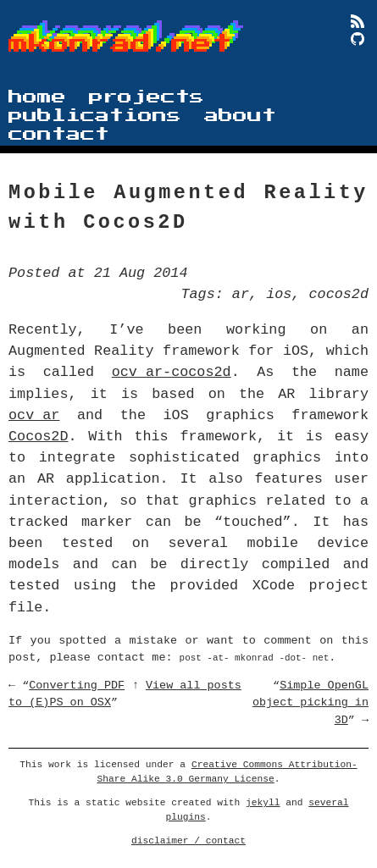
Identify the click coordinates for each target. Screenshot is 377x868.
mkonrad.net (120, 44)
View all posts (194, 686)
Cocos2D (39, 437)
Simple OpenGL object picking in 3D (310, 702)
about (240, 116)
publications (95, 116)
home (37, 97)
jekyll (263, 803)
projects (147, 97)
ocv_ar (34, 415)
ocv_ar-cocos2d (172, 372)
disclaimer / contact (188, 841)
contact (59, 134)
